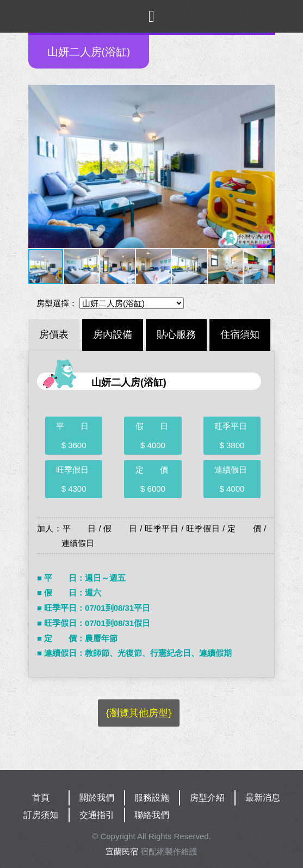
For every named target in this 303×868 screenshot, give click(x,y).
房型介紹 (207, 798)
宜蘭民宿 (122, 851)
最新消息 (263, 798)
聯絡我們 (152, 815)
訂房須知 (41, 815)
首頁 (41, 798)
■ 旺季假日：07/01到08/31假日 (94, 623)
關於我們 (97, 798)
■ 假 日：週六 (69, 593)
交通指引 (97, 815)
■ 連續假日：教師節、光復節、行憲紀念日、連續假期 (134, 653)
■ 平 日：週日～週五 (81, 578)
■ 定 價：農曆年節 (77, 638)
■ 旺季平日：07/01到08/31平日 (94, 608)
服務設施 (152, 798)
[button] (38, 166)
